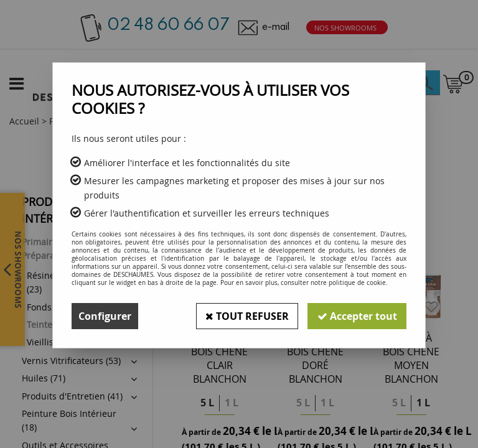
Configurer (105, 316)
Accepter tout (357, 316)
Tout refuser (246, 316)
